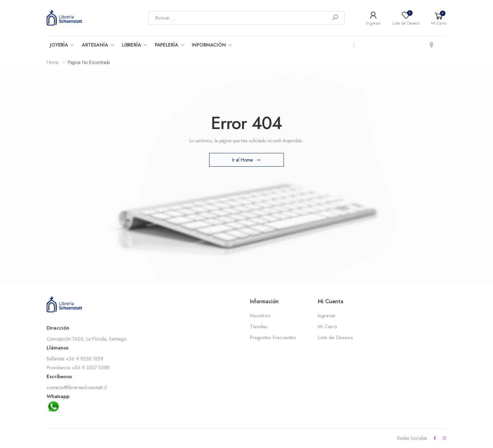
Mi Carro (327, 327)
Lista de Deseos (335, 337)
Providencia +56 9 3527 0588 (78, 368)
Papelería (167, 45)
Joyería (59, 45)
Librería (131, 45)
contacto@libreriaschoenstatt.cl (77, 387)
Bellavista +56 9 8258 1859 (75, 359)
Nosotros (260, 316)
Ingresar (327, 316)
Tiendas (259, 327)
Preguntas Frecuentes (273, 337)
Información (209, 45)
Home (52, 62)
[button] (439, 18)
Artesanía (95, 45)
